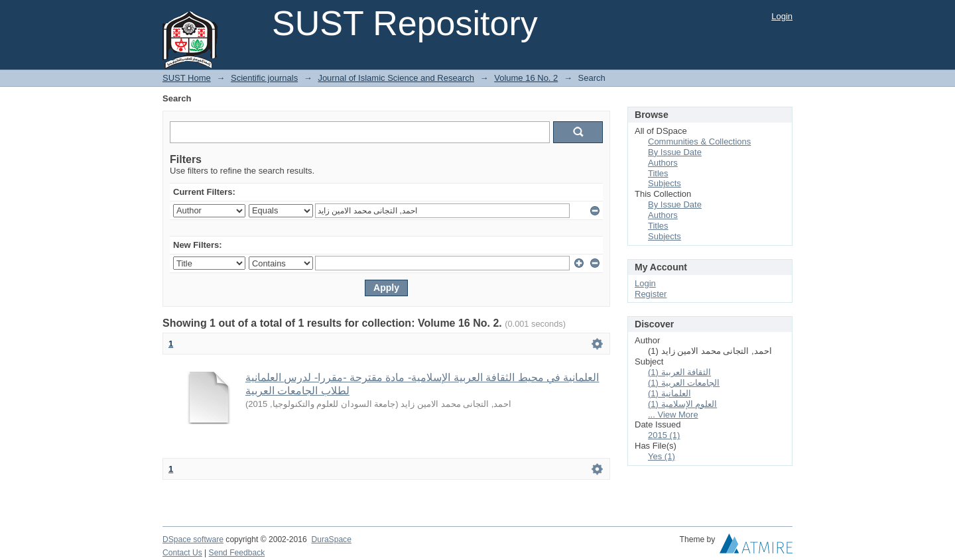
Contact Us (182, 553)
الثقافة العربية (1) (679, 372)
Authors (663, 163)
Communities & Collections (699, 141)
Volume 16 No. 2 (526, 78)
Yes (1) (662, 456)
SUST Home (187, 78)
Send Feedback (237, 553)
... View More (673, 415)
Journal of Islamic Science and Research (396, 78)
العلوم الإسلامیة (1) (682, 404)
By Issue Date (675, 152)
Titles (658, 173)
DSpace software (193, 539)
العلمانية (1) (669, 393)
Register (651, 294)
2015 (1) (664, 435)
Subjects (665, 183)
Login (782, 16)
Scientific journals (264, 78)
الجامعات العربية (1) (684, 383)
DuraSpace (331, 539)
